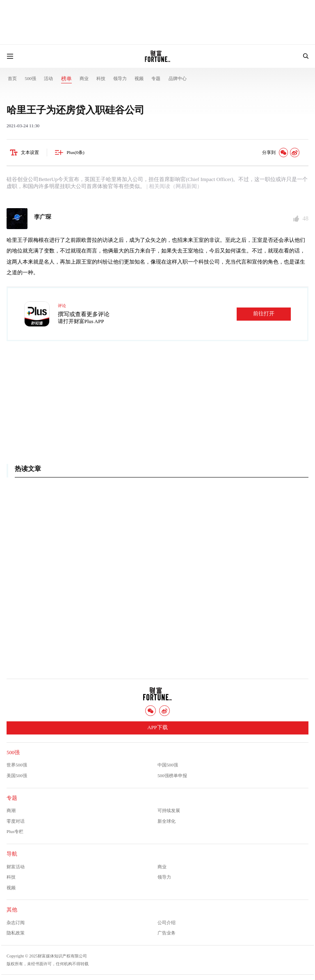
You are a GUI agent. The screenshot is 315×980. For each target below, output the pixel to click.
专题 (156, 78)
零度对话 (16, 821)
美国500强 (17, 776)
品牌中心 (178, 78)
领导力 (120, 78)
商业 (84, 78)
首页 (12, 78)
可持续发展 (169, 810)
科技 (101, 78)
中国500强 (168, 765)
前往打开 (264, 314)
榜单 (66, 79)
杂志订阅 (16, 923)
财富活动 (16, 867)
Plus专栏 (15, 831)
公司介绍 (167, 923)
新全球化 (167, 821)
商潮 (11, 810)
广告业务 (167, 933)
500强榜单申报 (172, 776)
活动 (48, 78)
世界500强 (17, 765)
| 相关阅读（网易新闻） (174, 186)
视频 (139, 78)
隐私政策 (16, 933)
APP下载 (157, 728)
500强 (30, 78)
